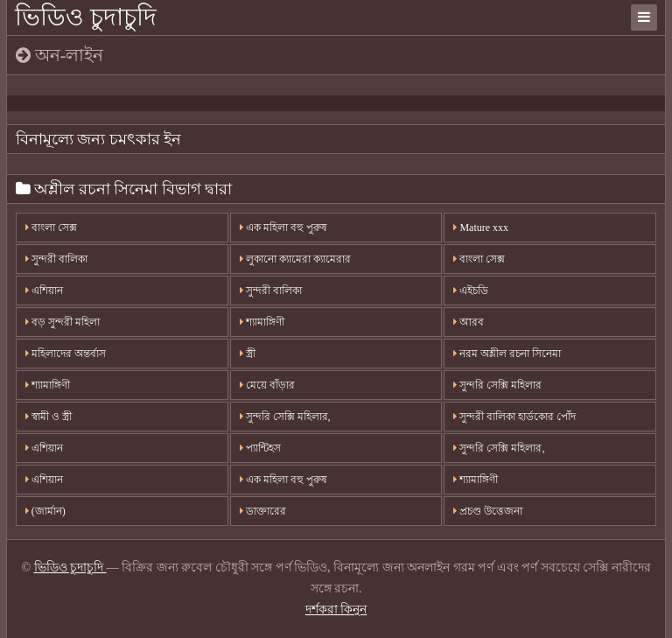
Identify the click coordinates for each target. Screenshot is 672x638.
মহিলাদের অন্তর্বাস (66, 354)
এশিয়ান (44, 291)
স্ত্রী (248, 354)
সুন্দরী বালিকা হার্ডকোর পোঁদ (514, 417)
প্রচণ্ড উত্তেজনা (488, 511)
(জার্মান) (45, 511)
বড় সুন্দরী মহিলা (63, 322)
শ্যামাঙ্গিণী (262, 322)
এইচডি (471, 291)
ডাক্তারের (263, 511)
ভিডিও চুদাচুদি (86, 17)
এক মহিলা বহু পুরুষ (283, 228)
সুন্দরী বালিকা (56, 259)
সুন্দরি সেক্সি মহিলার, (285, 417)
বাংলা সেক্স (51, 228)
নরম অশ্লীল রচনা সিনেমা (507, 354)
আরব (469, 322)
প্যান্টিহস (260, 448)
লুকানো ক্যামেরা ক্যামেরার (295, 259)
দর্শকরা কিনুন (336, 610)
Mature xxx (481, 228)
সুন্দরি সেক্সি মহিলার (497, 385)
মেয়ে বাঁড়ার (267, 385)
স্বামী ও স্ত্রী (49, 417)
